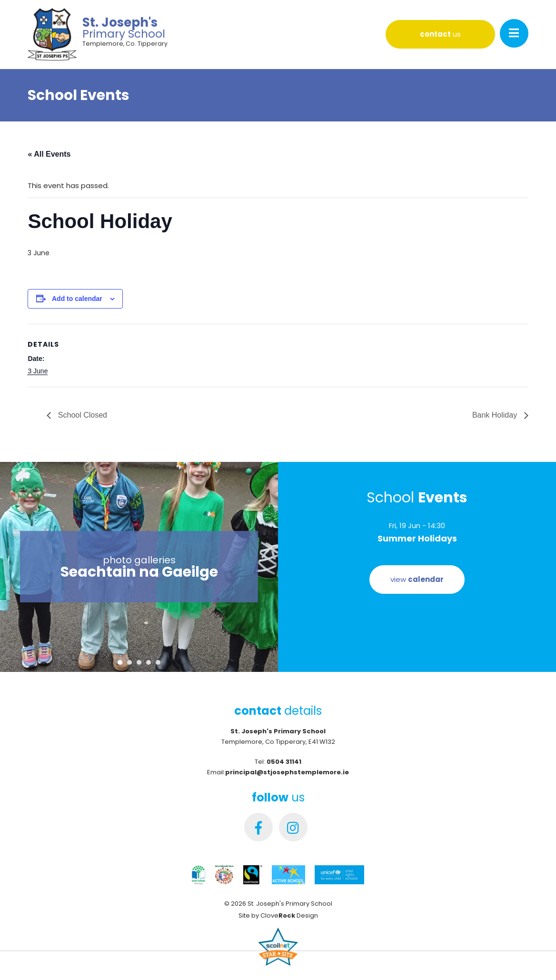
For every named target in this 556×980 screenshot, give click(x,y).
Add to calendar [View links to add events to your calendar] (77, 299)
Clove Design (289, 915)
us (440, 34)
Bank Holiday (496, 415)
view (417, 579)
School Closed (81, 415)
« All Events (49, 154)
